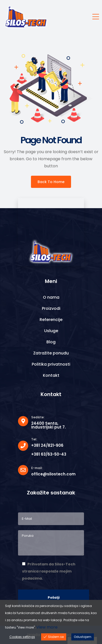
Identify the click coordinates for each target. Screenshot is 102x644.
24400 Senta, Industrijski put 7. (48, 425)
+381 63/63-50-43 (49, 454)
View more (47, 627)
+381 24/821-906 (47, 445)
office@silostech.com (53, 474)
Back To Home (51, 182)
